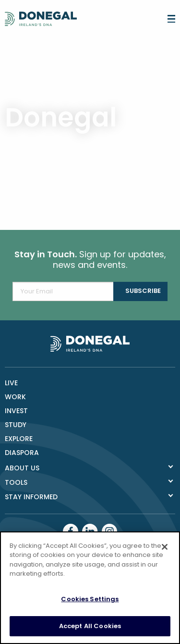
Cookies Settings (90, 599)
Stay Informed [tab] (31, 497)
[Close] (165, 547)
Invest (16, 411)
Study (16, 425)
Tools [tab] (16, 482)
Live (11, 383)
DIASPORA (22, 453)
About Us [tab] (22, 468)
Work (15, 397)
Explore (19, 439)
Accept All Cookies (90, 626)
